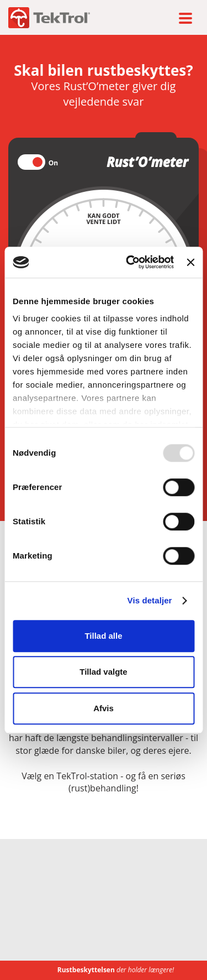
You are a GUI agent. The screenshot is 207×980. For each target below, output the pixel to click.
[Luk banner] (190, 262)
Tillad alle (103, 636)
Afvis (104, 708)
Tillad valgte (103, 672)
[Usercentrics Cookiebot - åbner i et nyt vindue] (130, 262)
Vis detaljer (150, 600)
